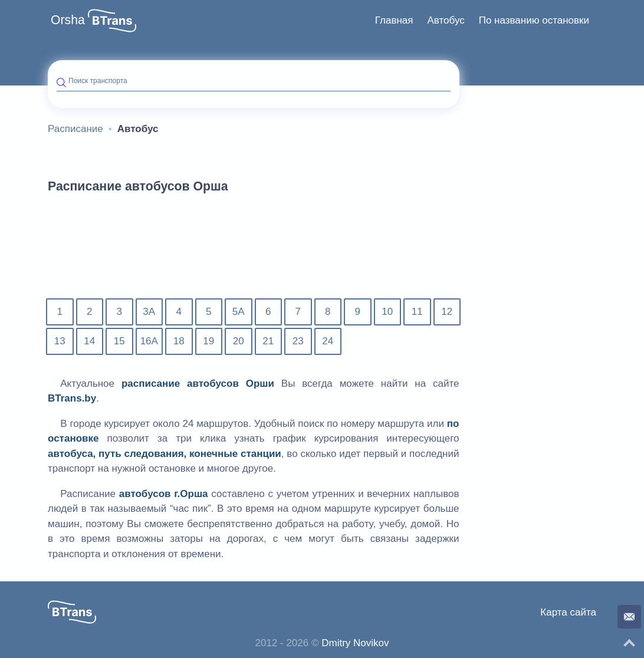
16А (149, 341)
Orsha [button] (68, 20)
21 (268, 341)
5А (239, 312)
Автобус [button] (446, 20)
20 (239, 341)
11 (417, 312)
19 (208, 341)
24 (328, 341)
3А (149, 312)
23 (298, 341)
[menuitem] (394, 21)
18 (179, 341)
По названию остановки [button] (534, 20)
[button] (112, 21)
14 (89, 341)
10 (387, 312)
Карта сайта (568, 612)
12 (447, 312)
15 (119, 341)
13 (60, 341)
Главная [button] (394, 20)
